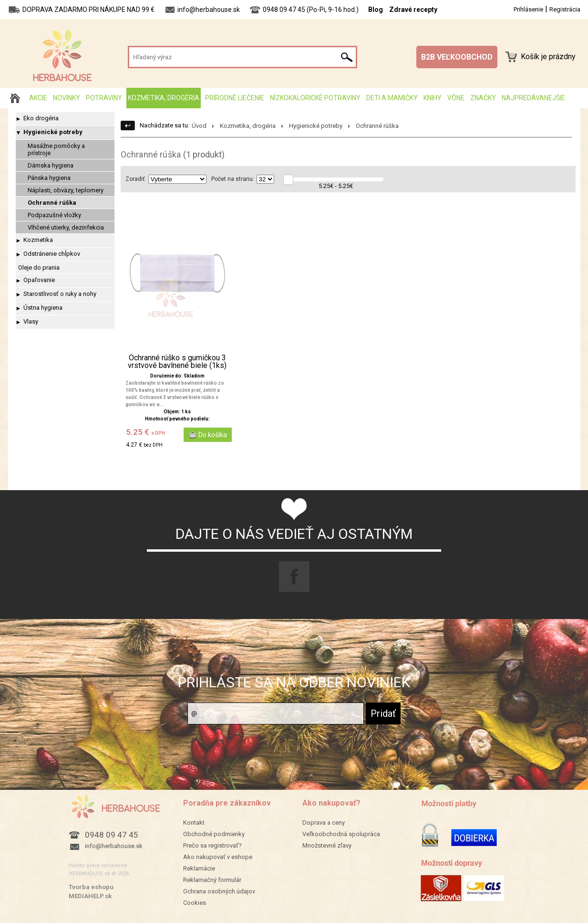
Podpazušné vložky (54, 215)
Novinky (67, 98)
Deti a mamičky (392, 98)
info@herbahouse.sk (114, 846)
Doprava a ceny (324, 823)
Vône (456, 98)
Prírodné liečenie (235, 98)
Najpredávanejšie (533, 98)
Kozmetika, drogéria (164, 98)
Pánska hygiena (49, 178)
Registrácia (565, 9)
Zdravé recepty (413, 10)
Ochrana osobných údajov (219, 891)
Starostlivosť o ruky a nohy (60, 294)
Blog (376, 10)
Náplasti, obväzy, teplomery (66, 190)
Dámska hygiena (51, 165)
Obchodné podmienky (214, 834)
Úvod (199, 126)
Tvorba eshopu (91, 887)
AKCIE (38, 98)
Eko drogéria (41, 118)
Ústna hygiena (43, 308)
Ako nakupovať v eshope (218, 857)
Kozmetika (38, 240)
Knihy (433, 98)
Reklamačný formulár (212, 880)
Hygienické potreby (53, 132)
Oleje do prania (39, 267)
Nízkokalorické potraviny (315, 98)
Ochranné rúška (52, 203)
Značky (483, 98)
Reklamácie (199, 868)
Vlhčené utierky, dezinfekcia (66, 227)
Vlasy (31, 321)
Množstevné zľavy (327, 845)
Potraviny (104, 98)
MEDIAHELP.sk (90, 896)
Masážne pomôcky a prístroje (56, 149)
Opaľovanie (39, 280)
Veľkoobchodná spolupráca (341, 834)
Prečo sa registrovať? (212, 845)
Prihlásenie (528, 9)
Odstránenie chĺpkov (52, 254)
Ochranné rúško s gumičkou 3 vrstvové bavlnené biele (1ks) (177, 362)
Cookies (195, 903)
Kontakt (194, 823)
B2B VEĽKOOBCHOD (457, 57)
